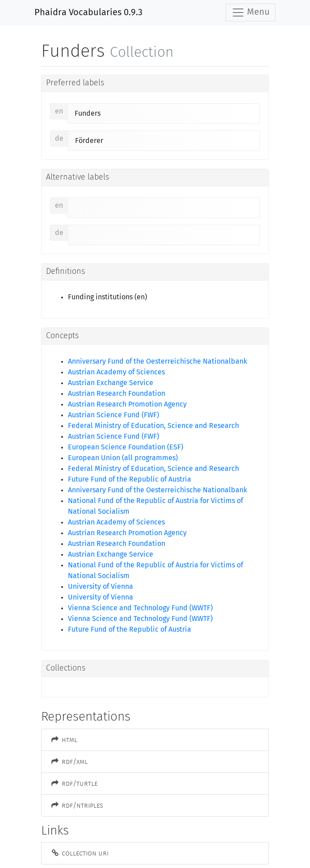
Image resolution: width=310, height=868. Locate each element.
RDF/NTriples (77, 805)
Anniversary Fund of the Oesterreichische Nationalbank (157, 361)
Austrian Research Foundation (117, 394)
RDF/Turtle (74, 783)
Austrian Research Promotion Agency (127, 404)
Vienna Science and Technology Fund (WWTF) (140, 608)
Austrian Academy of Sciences (116, 372)
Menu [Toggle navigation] (251, 13)
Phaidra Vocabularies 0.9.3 (88, 13)
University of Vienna (101, 587)
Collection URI (80, 853)
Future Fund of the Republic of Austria (130, 479)
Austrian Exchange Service (111, 383)
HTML (64, 740)
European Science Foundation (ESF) (126, 447)
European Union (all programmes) (123, 458)
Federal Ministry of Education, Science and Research (153, 426)
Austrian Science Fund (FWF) (113, 415)
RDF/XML (69, 761)
